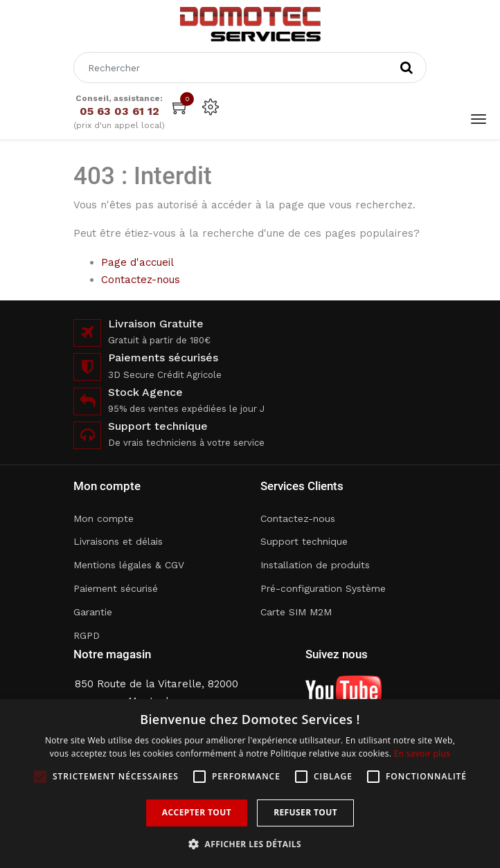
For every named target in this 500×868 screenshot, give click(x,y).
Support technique (304, 541)
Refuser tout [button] (305, 812)
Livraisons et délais (118, 541)
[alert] (250, 784)
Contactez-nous (141, 280)
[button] (250, 844)
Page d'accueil (137, 262)
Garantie (93, 612)
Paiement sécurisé (116, 588)
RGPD (87, 635)
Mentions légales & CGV (129, 565)
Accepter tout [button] (197, 812)
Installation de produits (315, 565)
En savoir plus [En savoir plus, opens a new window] (422, 753)
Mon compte (104, 518)
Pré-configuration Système (323, 588)
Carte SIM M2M (296, 612)
